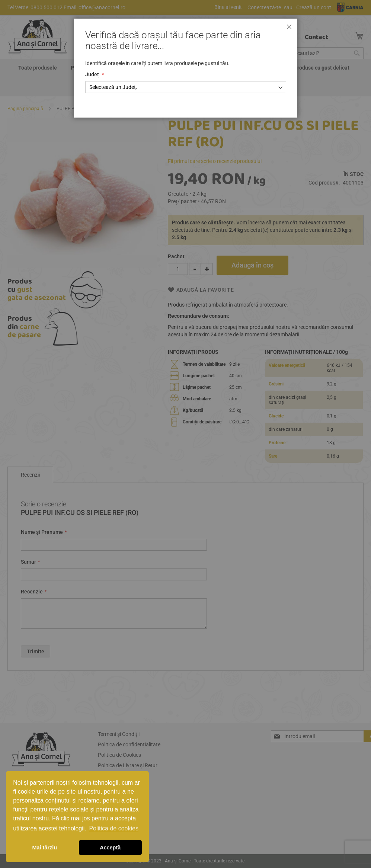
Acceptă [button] (110, 848)
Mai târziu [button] (45, 848)
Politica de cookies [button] (114, 828)
